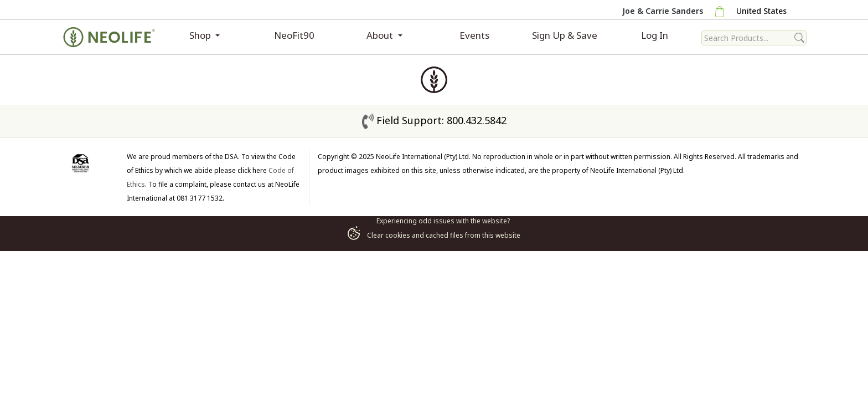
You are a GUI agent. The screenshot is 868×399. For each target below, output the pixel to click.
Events (474, 35)
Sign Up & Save (565, 35)
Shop (201, 35)
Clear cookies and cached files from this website (434, 235)
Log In (655, 35)
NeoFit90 (294, 35)
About (381, 35)
